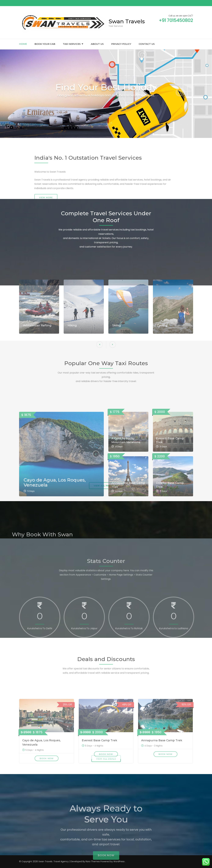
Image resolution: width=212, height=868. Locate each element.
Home (23, 44)
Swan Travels (127, 21)
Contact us (147, 44)
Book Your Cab (45, 44)
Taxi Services (72, 44)
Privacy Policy (121, 44)
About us (97, 44)
